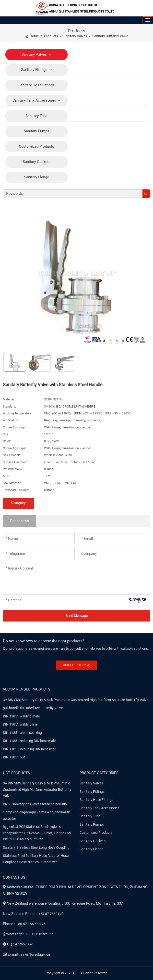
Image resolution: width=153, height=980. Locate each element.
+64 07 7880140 (51, 914)
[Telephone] (39, 554)
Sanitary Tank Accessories (34, 100)
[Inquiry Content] (76, 577)
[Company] (114, 554)
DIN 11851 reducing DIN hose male (29, 741)
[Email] (114, 539)
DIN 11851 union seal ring (22, 733)
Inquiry (18, 503)
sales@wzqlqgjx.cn (35, 954)
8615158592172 (40, 934)
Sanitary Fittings (34, 70)
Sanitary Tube (36, 116)
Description (19, 521)
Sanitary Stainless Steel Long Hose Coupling (36, 848)
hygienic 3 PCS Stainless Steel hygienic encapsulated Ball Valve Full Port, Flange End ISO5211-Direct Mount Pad (37, 833)
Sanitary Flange (36, 177)
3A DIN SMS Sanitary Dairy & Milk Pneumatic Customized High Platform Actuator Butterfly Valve (76, 700)
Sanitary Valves (34, 54)
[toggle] (148, 20)
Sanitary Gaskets (37, 162)
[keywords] (73, 194)
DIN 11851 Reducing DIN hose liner (29, 749)
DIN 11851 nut (14, 757)
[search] (146, 194)
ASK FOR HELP (76, 665)
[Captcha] (64, 600)
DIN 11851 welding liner (21, 724)
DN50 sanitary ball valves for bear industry (35, 804)
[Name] (39, 539)
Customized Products (36, 146)
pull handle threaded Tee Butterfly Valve (33, 708)
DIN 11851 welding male (21, 716)
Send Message (77, 616)
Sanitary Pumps (36, 131)
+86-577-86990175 (31, 924)
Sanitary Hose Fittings (36, 85)
